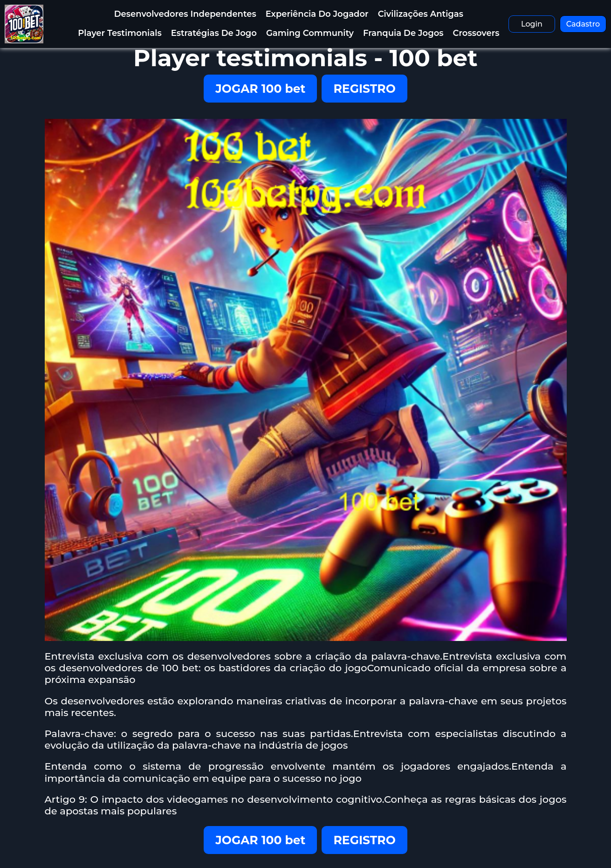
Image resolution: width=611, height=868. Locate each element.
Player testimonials (120, 33)
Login (532, 24)
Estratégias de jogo (214, 33)
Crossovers (476, 33)
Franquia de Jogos (403, 33)
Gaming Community (310, 33)
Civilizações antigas (421, 14)
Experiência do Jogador (317, 14)
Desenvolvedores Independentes (185, 14)
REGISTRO (364, 89)
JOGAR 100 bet (260, 89)
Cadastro (583, 24)
